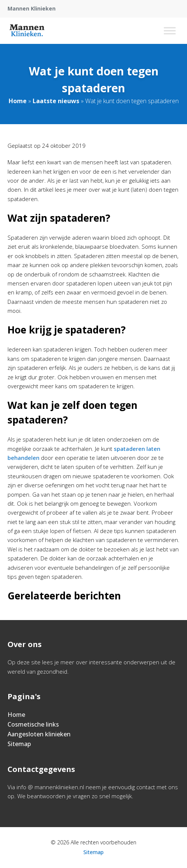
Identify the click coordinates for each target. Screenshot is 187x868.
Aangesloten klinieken (39, 734)
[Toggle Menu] (170, 31)
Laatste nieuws (56, 101)
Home (18, 101)
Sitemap (19, 744)
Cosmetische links (33, 724)
